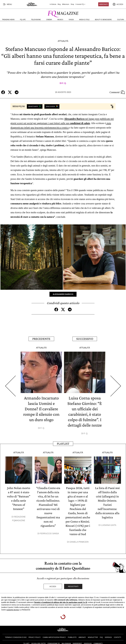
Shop (72, 4)
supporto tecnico (13, 610)
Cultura (121, 20)
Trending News (8, 20)
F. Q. (64, 83)
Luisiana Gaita (109, 525)
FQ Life (23, 20)
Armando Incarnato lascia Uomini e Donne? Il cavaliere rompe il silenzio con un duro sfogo (41, 409)
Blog (59, 4)
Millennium (66, 4)
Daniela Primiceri (79, 542)
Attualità (63, 41)
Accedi (53, 586)
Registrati (73, 586)
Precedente (41, 339)
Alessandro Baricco (63, 294)
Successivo (85, 339)
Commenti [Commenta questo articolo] (117, 92)
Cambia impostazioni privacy (54, 637)
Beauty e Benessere (103, 20)
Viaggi (71, 20)
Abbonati (104, 4)
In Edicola (53, 4)
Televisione (36, 20)
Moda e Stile (84, 20)
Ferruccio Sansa (49, 534)
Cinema (49, 20)
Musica (60, 20)
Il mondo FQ (81, 4)
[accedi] (118, 4)
